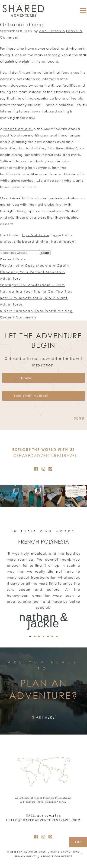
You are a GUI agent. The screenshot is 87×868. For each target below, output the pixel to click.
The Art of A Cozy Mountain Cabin (35, 265)
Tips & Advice (35, 235)
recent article (18, 129)
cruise (6, 241)
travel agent (63, 241)
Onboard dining (22, 24)
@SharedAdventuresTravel (45, 456)
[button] (30, 637)
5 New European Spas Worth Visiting (36, 311)
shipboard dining (31, 241)
